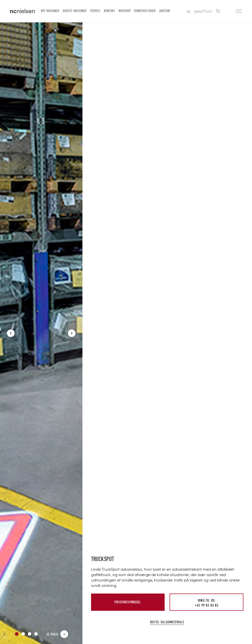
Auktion (165, 11)
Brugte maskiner (75, 11)
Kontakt (110, 11)
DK (189, 12)
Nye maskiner (50, 11)
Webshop (125, 11)
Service (95, 11)
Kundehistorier (145, 11)
